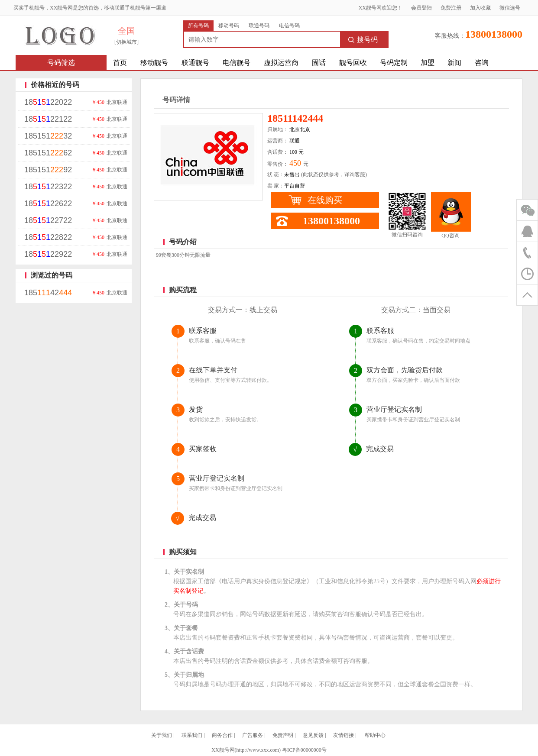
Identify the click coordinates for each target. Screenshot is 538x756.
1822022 (48, 102)
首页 (120, 63)
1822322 (48, 187)
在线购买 (325, 200)
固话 (319, 63)
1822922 (48, 254)
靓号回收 (353, 63)
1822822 (48, 237)
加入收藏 (480, 8)
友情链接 (344, 735)
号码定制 (394, 63)
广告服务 (253, 735)
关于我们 (162, 735)
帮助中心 (375, 735)
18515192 (48, 170)
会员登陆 (421, 8)
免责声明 (283, 735)
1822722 (48, 220)
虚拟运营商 (281, 63)
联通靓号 (195, 63)
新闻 (454, 63)
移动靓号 (154, 63)
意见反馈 (313, 735)
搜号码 (363, 40)
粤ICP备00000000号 (304, 750)
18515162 (48, 153)
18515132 (48, 136)
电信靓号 (237, 63)
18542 (48, 293)
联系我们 (192, 735)
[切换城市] (126, 42)
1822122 (48, 119)
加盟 (428, 63)
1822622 (48, 204)
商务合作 (222, 735)
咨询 (482, 63)
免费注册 (451, 8)
